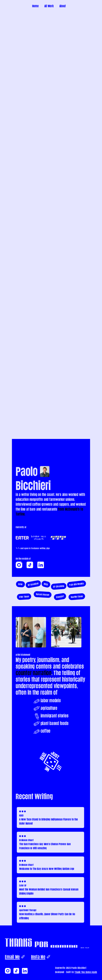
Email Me (12, 957)
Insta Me (38, 957)
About (63, 6)
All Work (49, 6)
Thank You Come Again (86, 972)
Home (35, 6)
